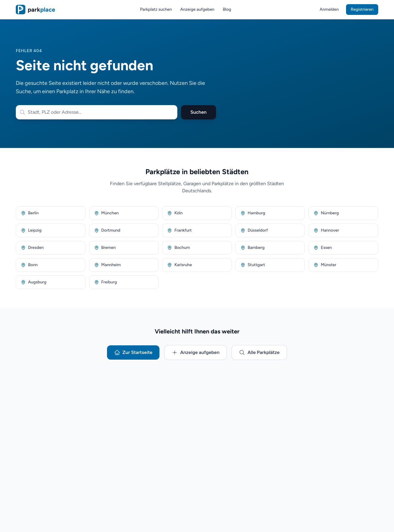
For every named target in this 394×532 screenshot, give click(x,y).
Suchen (198, 112)
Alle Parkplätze (259, 352)
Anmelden (329, 9)
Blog (227, 9)
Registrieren (362, 9)
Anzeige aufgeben (197, 9)
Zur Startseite (133, 352)
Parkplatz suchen (156, 9)
